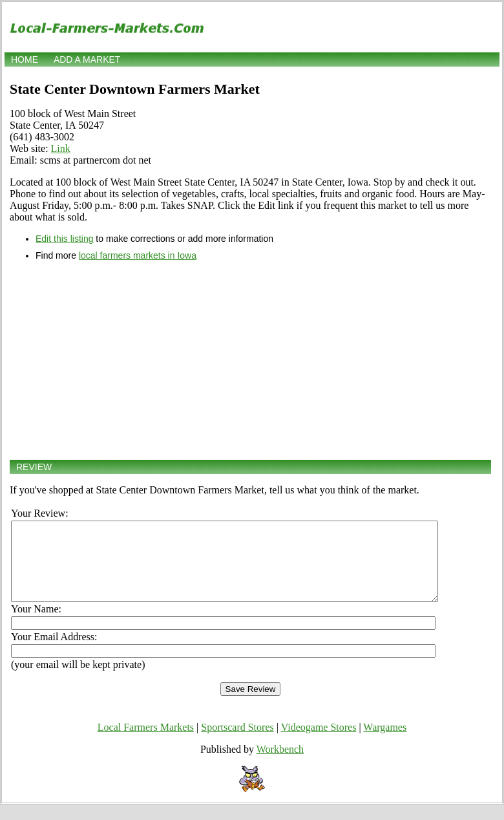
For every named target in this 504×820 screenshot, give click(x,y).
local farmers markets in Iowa (138, 255)
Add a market (87, 59)
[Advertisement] (250, 360)
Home (25, 59)
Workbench (280, 765)
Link (61, 148)
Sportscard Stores (237, 743)
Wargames (385, 743)
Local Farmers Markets (146, 743)
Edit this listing (64, 239)
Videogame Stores (319, 743)
